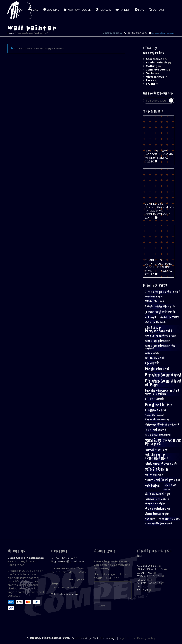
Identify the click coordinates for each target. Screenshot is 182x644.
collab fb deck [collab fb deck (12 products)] (155, 358)
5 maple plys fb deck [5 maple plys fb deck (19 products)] (163, 292)
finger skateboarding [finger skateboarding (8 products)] (157, 420)
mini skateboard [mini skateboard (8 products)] (154, 475)
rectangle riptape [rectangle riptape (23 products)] (162, 480)
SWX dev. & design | (105, 638)
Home (11, 33)
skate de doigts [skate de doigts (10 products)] (155, 504)
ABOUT (17, 10)
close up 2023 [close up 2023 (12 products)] (170, 317)
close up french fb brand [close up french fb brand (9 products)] (160, 336)
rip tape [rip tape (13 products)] (170, 485)
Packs (150, 80)
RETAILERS (103, 10)
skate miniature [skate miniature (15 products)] (157, 509)
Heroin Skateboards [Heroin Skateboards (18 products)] (162, 424)
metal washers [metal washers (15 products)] (156, 450)
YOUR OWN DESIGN (77, 10)
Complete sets (156, 70)
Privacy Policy (146, 638)
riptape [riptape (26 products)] (152, 486)
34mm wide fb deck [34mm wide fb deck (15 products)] (160, 306)
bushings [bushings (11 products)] (150, 317)
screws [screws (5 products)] (167, 490)
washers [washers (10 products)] (150, 519)
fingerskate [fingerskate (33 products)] (158, 405)
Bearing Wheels (157, 63)
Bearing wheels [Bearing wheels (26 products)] (160, 312)
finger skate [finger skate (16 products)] (155, 410)
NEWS (33, 10)
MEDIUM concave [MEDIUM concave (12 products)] (158, 435)
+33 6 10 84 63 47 (65, 558)
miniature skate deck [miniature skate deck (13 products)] (161, 464)
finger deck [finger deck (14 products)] (154, 399)
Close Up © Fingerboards (26, 558)
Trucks (150, 84)
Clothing (152, 66)
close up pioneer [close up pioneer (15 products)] (157, 341)
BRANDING (51, 10)
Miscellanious (155, 77)
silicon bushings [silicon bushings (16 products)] (157, 494)
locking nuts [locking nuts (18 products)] (155, 430)
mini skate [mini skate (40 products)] (156, 469)
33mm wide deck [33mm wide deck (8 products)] (154, 297)
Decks (150, 73)
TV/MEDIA (123, 10)
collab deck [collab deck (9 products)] (152, 353)
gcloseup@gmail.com (163, 33)
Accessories (154, 59)
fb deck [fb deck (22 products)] (152, 363)
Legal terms (127, 638)
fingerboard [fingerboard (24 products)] (157, 369)
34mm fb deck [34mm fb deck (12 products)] (154, 301)
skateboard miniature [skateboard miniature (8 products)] (157, 499)
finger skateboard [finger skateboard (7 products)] (154, 415)
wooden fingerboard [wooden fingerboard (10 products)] (158, 524)
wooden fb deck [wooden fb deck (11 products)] (170, 519)
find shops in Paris (66, 594)
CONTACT (156, 10)
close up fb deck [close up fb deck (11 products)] (155, 322)
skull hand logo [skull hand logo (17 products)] (157, 514)
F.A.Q (140, 10)
